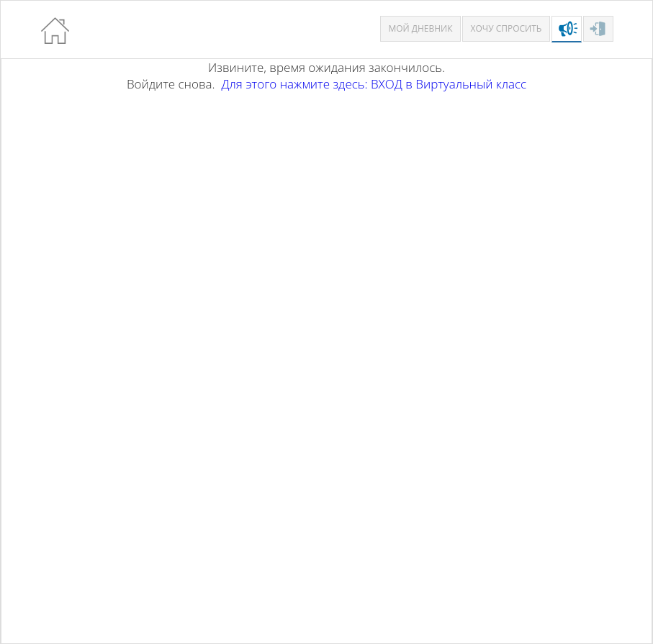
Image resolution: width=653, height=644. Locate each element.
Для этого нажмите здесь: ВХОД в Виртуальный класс (374, 84)
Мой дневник (420, 28)
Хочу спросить (506, 28)
